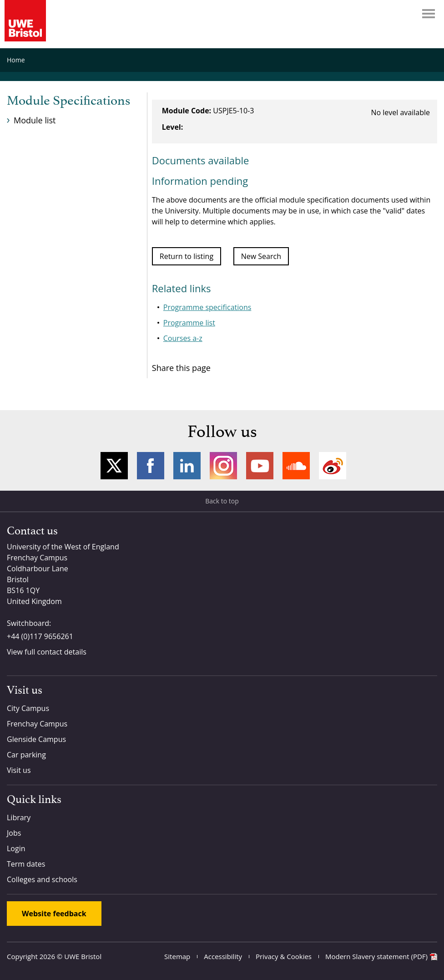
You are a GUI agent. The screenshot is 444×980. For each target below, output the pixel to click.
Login (16, 848)
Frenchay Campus (37, 724)
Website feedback (54, 914)
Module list (35, 120)
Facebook (151, 466)
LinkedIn (187, 466)
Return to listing (187, 256)
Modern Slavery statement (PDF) (376, 956)
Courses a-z (183, 338)
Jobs (14, 833)
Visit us (19, 770)
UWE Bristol (83, 956)
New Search (261, 256)
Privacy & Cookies (284, 956)
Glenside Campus (36, 739)
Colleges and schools (42, 879)
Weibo (333, 466)
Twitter (114, 466)
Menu (429, 14)
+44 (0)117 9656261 (40, 636)
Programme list (189, 323)
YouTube (260, 466)
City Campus (28, 708)
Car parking (26, 755)
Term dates (26, 864)
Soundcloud (296, 466)
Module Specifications (68, 101)
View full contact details (47, 652)
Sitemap (177, 956)
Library (19, 818)
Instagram (223, 466)
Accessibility (223, 956)
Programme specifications (207, 307)
